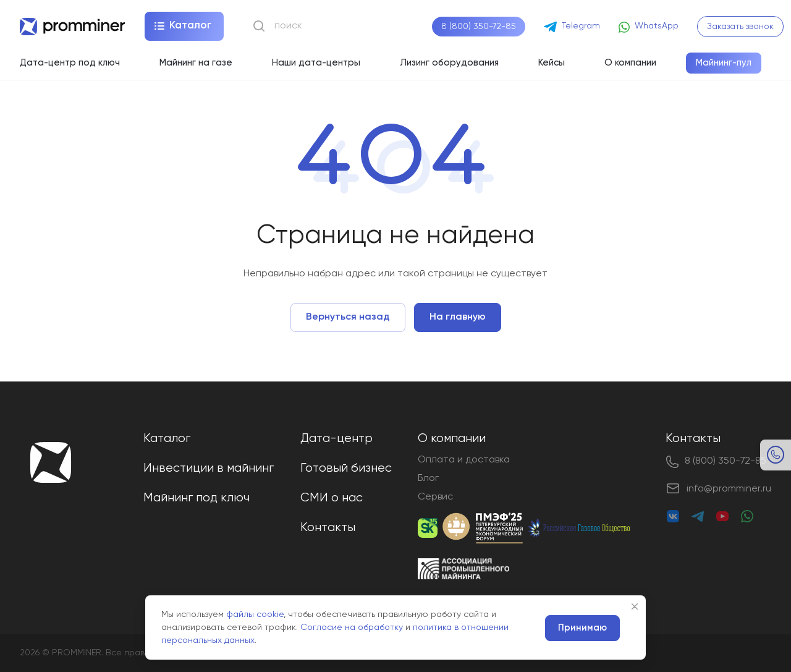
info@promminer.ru (729, 489)
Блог (428, 478)
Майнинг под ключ (197, 498)
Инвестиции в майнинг (209, 468)
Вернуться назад (348, 317)
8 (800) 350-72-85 (479, 27)
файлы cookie (255, 615)
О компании (452, 439)
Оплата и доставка (464, 460)
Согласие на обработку (352, 627)
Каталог (167, 439)
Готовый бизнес (346, 468)
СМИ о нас (332, 498)
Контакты (328, 528)
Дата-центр (336, 439)
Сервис (435, 497)
